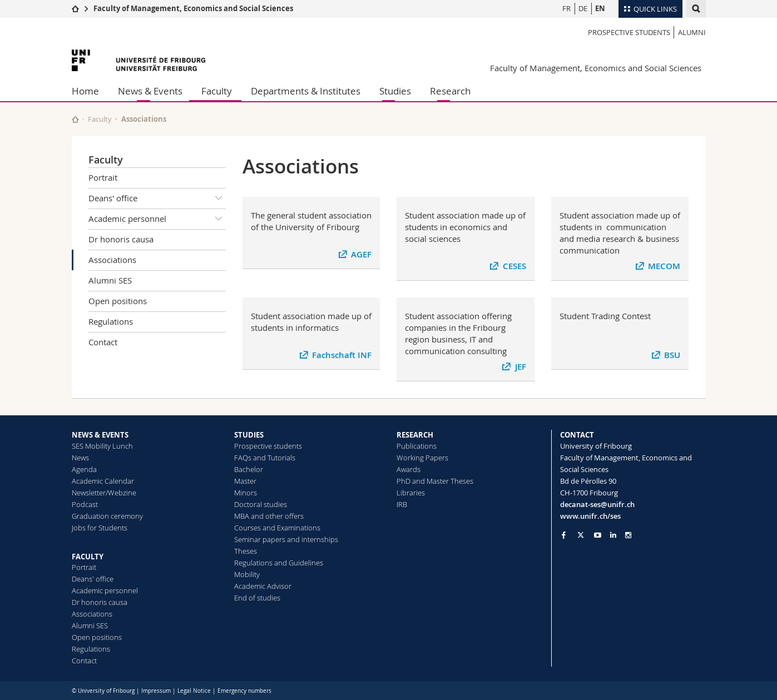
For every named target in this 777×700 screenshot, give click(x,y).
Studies (395, 91)
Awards (409, 469)
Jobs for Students (100, 528)
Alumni (692, 32)
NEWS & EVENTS (100, 435)
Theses (246, 551)
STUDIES (249, 435)
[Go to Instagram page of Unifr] (628, 535)
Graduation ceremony (107, 516)
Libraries (411, 493)
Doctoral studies (261, 504)
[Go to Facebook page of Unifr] (564, 535)
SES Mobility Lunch (102, 446)
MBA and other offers (269, 516)
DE (583, 8)
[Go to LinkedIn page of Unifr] (613, 535)
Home (85, 91)
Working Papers (422, 458)
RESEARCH (415, 435)
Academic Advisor (263, 586)
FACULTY (88, 557)
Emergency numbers (244, 691)
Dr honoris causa (121, 239)
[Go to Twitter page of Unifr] (581, 535)
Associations (112, 260)
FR (566, 8)
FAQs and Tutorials (265, 458)
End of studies (257, 598)
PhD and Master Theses (435, 481)
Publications (417, 446)
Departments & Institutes (306, 91)
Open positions (118, 301)
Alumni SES (110, 280)
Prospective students (629, 32)
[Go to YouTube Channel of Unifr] (598, 535)
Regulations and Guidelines (279, 563)
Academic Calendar (103, 481)
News (80, 458)
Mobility (247, 574)
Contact (103, 342)
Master (245, 481)
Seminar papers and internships (286, 539)
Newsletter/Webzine (104, 493)
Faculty (217, 91)
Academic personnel (157, 219)
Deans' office (157, 198)
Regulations (111, 321)
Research (450, 91)
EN (600, 8)
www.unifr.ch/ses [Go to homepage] (590, 516)
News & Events (150, 91)
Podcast (85, 504)
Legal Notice (194, 691)
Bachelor (249, 469)
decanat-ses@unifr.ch (597, 504)
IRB (402, 504)
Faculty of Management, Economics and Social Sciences (193, 8)
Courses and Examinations (277, 528)
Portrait (103, 177)
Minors (246, 493)
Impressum (156, 691)
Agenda (84, 469)
